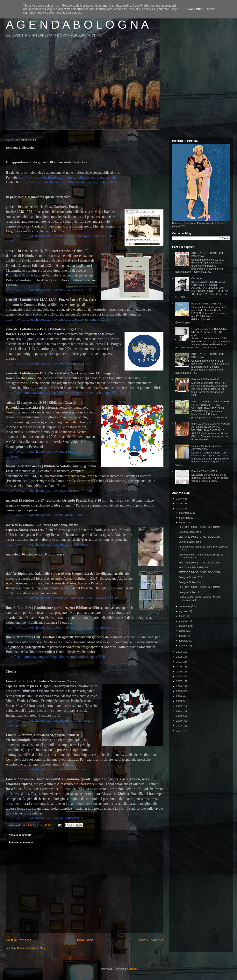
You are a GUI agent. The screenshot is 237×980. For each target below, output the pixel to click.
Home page (84, 940)
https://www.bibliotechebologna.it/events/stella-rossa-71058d (49, 491)
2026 (179, 499)
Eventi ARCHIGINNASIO (205, 379)
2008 (179, 726)
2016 (179, 686)
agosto (183, 611)
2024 (179, 509)
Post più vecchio (151, 940)
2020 (179, 667)
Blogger (133, 969)
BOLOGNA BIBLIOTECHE (206, 304)
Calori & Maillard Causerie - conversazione (207, 448)
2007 (179, 731)
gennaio (184, 646)
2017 (179, 681)
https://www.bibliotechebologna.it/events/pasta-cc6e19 (44, 818)
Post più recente (19, 940)
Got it (211, 9)
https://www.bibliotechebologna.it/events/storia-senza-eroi (47, 544)
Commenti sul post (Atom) (32, 948)
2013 (179, 701)
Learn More (195, 9)
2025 (179, 504)
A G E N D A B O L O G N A (77, 25)
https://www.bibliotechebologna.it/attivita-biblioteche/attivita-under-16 (70, 182)
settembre (185, 606)
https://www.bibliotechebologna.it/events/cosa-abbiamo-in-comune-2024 (57, 319)
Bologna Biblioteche (190, 532)
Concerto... (197, 278)
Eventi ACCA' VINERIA (204, 471)
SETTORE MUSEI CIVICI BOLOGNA (199, 527)
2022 (179, 657)
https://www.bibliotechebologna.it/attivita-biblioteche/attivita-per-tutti (67, 177)
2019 (179, 672)
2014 (179, 696)
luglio (183, 616)
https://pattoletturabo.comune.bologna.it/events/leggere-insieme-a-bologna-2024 (62, 393)
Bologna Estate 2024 (190, 577)
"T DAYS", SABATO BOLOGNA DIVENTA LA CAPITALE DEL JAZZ (209, 332)
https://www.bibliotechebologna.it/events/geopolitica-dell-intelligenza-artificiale (62, 598)
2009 (179, 721)
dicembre (185, 513)
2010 (179, 716)
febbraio (184, 641)
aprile (183, 631)
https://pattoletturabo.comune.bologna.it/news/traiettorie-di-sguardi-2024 (57, 657)
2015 (179, 691)
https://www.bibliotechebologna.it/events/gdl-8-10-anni (45, 515)
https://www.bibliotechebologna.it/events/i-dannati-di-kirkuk (48, 290)
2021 (179, 662)
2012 (179, 706)
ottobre (183, 523)
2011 (179, 711)
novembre (185, 518)
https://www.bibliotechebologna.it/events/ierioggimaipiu (45, 769)
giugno (183, 621)
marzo (183, 636)
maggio (184, 626)
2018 (179, 676)
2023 (179, 652)
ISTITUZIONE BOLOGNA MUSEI (210, 402)
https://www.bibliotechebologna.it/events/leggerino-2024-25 (48, 363)
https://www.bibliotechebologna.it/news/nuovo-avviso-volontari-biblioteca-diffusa (64, 627)
